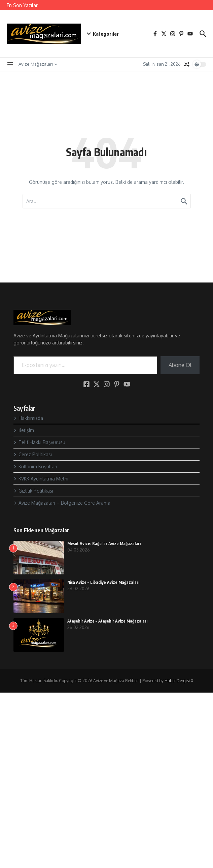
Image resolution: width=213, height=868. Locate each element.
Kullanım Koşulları (35, 466)
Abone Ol (180, 365)
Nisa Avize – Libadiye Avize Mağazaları (103, 582)
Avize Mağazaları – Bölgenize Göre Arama (62, 503)
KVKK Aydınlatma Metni (41, 479)
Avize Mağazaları (38, 64)
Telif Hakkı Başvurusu (39, 442)
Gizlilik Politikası (33, 491)
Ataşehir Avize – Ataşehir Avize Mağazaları (107, 621)
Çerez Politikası (33, 454)
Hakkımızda (28, 418)
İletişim (24, 430)
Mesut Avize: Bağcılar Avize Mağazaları (104, 544)
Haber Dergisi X (179, 681)
